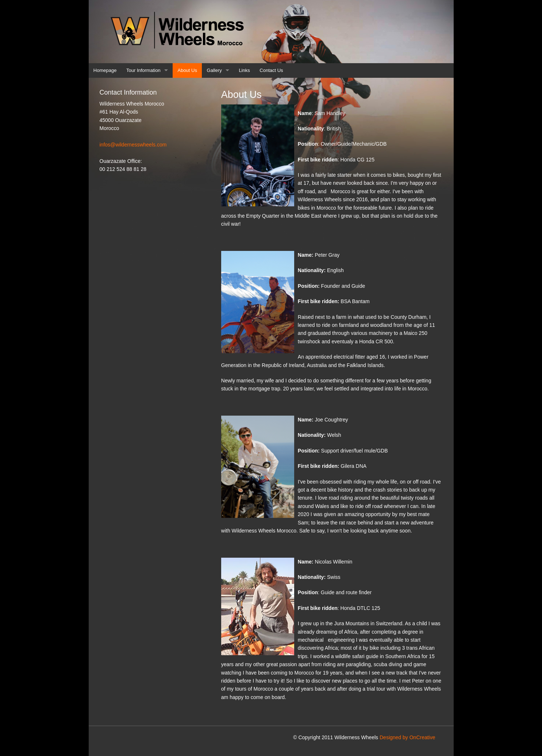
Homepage (105, 70)
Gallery (214, 70)
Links (244, 70)
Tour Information (143, 70)
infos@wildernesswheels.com (133, 145)
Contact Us (271, 70)
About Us (187, 70)
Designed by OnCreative (408, 737)
